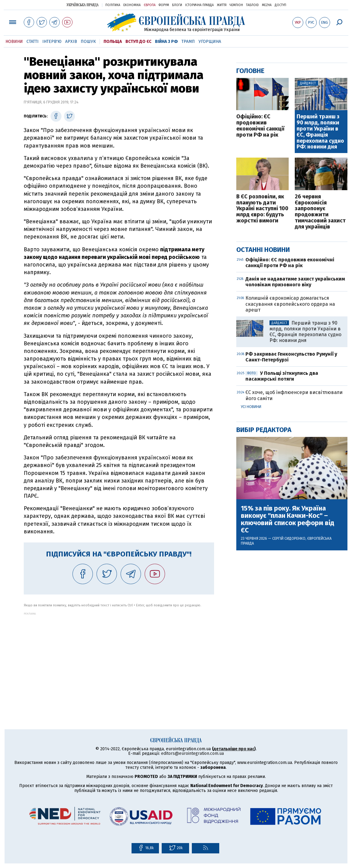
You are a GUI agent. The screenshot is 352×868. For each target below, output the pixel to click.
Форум (164, 5)
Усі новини (251, 407)
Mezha (267, 5)
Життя (222, 5)
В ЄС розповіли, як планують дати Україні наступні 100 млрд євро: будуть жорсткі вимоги (262, 209)
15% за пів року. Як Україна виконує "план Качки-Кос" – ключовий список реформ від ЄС (288, 519)
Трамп (188, 42)
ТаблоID (252, 5)
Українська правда (83, 5)
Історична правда (199, 5)
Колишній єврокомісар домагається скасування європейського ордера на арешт (290, 304)
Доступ (280, 5)
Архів (71, 42)
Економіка (132, 5)
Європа (150, 5)
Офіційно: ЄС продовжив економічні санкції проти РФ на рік (260, 126)
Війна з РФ (166, 42)
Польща (113, 42)
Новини (14, 42)
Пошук (88, 42)
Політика (113, 5)
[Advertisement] (119, 658)
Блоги (177, 5)
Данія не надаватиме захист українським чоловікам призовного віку (295, 282)
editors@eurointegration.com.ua (192, 753)
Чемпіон (236, 5)
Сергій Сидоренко (289, 539)
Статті (33, 42)
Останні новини (263, 250)
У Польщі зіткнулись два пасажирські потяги (282, 376)
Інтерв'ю (52, 42)
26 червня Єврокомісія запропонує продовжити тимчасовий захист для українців (320, 212)
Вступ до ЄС (138, 42)
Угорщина (210, 42)
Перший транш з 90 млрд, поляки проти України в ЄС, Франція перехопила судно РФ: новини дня (320, 132)
